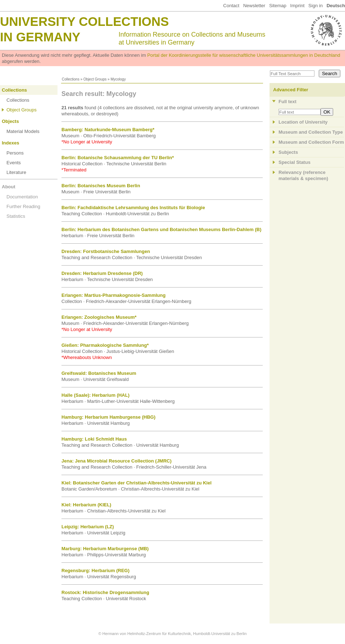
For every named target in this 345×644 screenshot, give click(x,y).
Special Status (295, 162)
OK (327, 112)
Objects (10, 121)
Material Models (23, 131)
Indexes (10, 143)
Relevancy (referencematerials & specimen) (303, 175)
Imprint (298, 6)
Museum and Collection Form (311, 142)
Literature (16, 172)
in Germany (40, 37)
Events (14, 163)
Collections (71, 79)
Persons (15, 153)
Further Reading (23, 206)
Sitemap (278, 6)
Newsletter (254, 6)
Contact (231, 6)
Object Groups (95, 79)
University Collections (84, 21)
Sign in (316, 6)
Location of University (303, 122)
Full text (287, 102)
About (9, 187)
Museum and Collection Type (311, 132)
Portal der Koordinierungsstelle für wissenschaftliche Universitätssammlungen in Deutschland (244, 55)
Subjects (288, 152)
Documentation (22, 197)
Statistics (16, 216)
